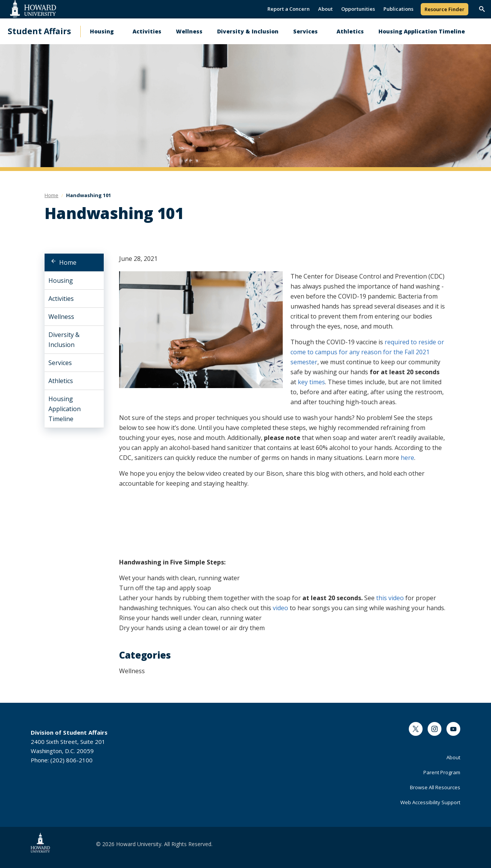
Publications (398, 9)
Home (68, 262)
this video (390, 598)
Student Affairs (39, 31)
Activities (147, 31)
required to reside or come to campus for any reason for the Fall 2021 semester (367, 352)
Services (305, 31)
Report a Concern (289, 9)
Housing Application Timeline (422, 31)
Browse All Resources (435, 787)
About (325, 9)
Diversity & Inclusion (248, 31)
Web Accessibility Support (430, 802)
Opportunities (358, 9)
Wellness (189, 31)
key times (311, 382)
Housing (102, 31)
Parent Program (442, 772)
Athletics (350, 31)
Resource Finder (445, 9)
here (407, 458)
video (280, 608)
